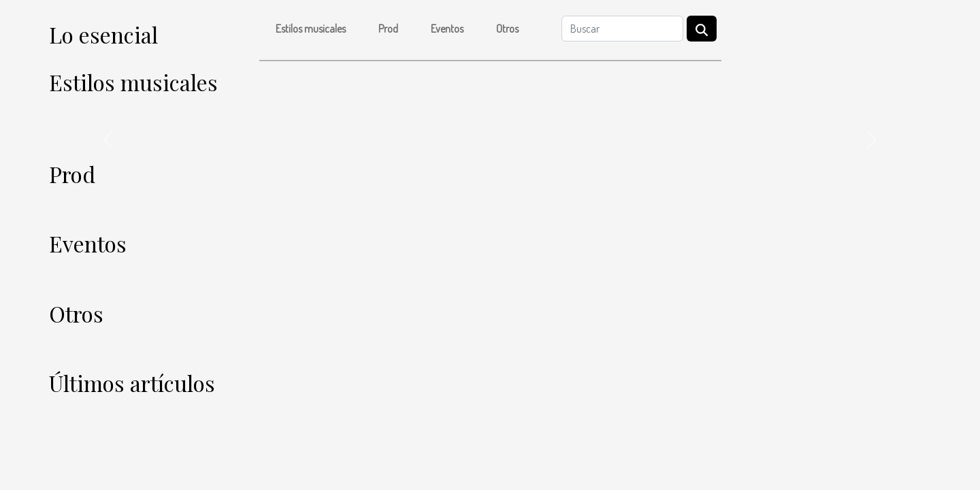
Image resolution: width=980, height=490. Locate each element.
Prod (388, 29)
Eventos (447, 29)
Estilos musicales (311, 29)
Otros (507, 29)
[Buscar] (622, 29)
